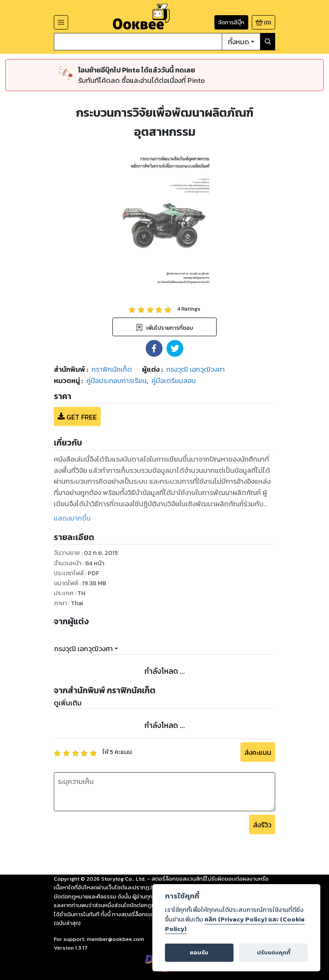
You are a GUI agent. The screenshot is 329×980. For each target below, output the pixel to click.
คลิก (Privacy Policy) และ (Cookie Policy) (235, 924)
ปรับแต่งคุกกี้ (274, 952)
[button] (154, 348)
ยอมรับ (199, 952)
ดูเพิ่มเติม (68, 703)
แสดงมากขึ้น (72, 518)
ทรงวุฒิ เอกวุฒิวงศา (84, 649)
